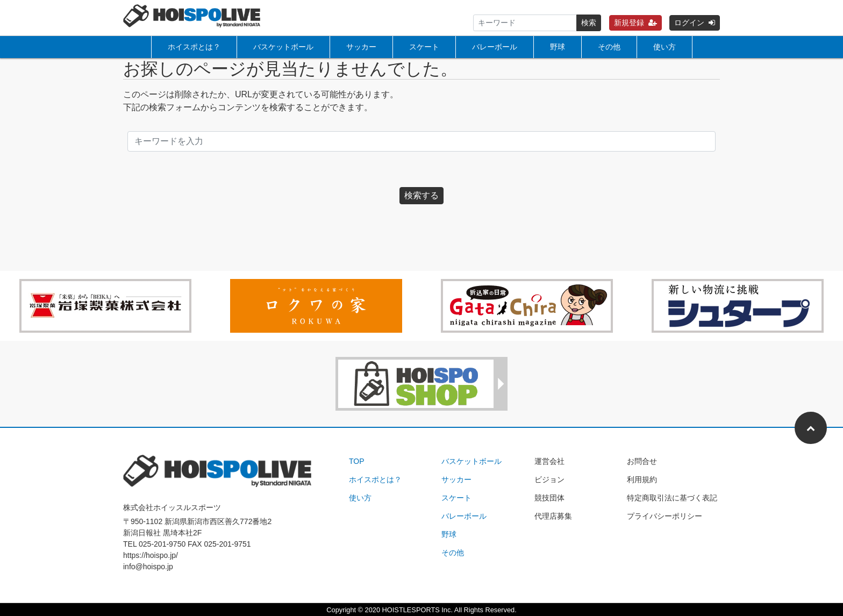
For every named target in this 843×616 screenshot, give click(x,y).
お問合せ (642, 461)
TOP (357, 461)
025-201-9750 (162, 544)
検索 (589, 23)
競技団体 (549, 498)
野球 (558, 47)
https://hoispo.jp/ (151, 555)
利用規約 (642, 479)
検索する (421, 195)
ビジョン (549, 479)
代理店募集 (553, 516)
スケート (424, 47)
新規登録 (635, 23)
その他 (609, 47)
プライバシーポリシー (665, 516)
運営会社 (549, 461)
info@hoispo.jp (148, 567)
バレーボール (495, 47)
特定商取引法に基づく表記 (672, 498)
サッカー (361, 47)
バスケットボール (283, 47)
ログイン (695, 23)
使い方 (665, 47)
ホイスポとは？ (194, 47)
